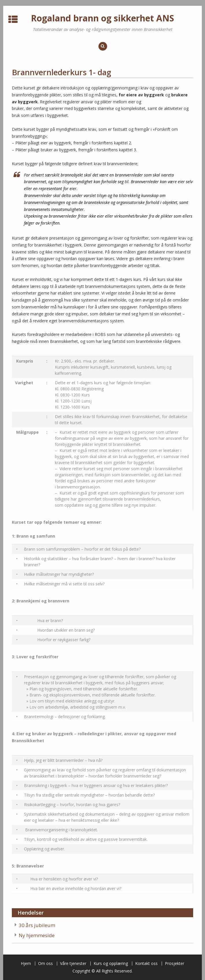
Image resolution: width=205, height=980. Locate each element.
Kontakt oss (146, 964)
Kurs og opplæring (111, 964)
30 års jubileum (37, 925)
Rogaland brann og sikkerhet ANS (102, 18)
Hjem (26, 964)
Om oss (45, 964)
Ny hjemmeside (37, 935)
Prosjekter (175, 964)
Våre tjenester (73, 964)
